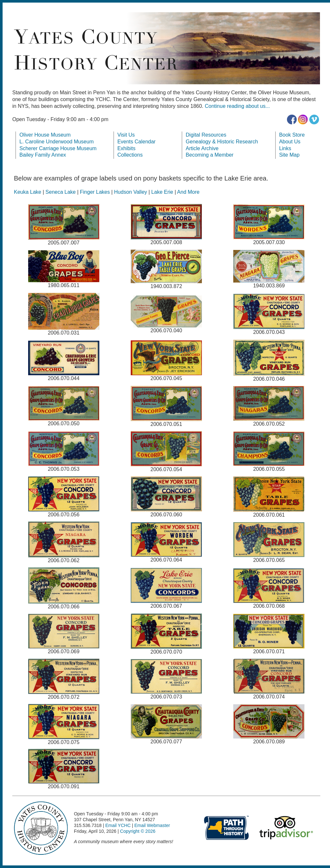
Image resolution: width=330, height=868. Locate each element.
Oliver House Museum (45, 135)
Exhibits (126, 148)
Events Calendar (137, 142)
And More (188, 192)
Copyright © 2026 (138, 831)
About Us (290, 142)
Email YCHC (118, 825)
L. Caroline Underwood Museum (56, 142)
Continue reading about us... (237, 106)
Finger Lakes (95, 192)
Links (285, 148)
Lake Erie (162, 192)
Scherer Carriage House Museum (58, 148)
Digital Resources (206, 135)
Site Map (289, 155)
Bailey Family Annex (43, 155)
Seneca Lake (61, 192)
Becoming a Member (210, 155)
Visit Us (126, 135)
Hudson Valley (131, 192)
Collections (130, 155)
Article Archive (202, 148)
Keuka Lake (28, 192)
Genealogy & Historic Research (222, 142)
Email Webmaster (152, 825)
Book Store (292, 135)
